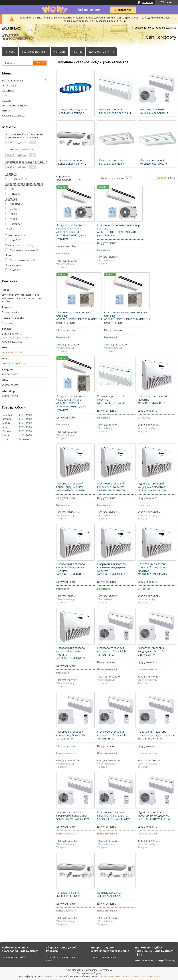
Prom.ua (107, 970)
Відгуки (6, 111)
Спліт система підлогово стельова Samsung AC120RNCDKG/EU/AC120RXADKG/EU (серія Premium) (127, 318)
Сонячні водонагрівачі (104, 957)
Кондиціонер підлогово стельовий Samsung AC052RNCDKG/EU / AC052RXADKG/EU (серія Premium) (71, 232)
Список (172, 178)
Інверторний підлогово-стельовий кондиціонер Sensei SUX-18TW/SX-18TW (157, 735)
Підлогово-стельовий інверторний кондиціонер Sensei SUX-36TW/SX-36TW (113, 816)
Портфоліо (8, 90)
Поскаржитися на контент (115, 976)
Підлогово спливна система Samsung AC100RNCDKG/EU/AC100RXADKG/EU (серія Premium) (79, 318)
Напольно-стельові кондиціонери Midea (152, 162)
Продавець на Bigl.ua (89, 973)
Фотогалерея (10, 86)
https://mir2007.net (12, 353)
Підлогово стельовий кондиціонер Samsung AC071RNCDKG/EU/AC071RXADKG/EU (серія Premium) (120, 230)
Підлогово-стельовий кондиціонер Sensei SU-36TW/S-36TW (71, 735)
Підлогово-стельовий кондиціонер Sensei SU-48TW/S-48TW (111, 735)
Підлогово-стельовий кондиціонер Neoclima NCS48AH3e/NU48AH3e (111, 487)
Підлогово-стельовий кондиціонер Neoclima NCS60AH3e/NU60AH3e (152, 487)
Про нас (77, 52)
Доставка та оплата (101, 52)
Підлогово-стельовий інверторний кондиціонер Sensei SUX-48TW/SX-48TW (154, 816)
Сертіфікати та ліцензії (15, 105)
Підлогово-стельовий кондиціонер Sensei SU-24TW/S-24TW (152, 651)
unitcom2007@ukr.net (14, 363)
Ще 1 (12, 229)
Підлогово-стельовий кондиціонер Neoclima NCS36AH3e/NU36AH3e (70, 487)
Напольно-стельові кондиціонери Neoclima (114, 111)
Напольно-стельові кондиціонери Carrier (71, 162)
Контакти (60, 52)
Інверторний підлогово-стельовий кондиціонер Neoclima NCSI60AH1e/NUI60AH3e (71, 653)
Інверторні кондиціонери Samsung (155, 960)
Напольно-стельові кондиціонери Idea (111, 162)
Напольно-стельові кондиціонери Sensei (152, 111)
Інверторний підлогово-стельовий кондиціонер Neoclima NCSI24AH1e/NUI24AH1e (71, 569)
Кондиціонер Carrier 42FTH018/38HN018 (68, 894)
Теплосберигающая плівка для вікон (64, 959)
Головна (10, 52)
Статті (5, 96)
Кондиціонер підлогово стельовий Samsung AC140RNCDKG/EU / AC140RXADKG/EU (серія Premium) (71, 403)
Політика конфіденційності (146, 976)
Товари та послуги (33, 52)
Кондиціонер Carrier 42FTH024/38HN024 (109, 894)
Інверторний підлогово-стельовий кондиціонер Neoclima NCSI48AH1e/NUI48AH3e (153, 569)
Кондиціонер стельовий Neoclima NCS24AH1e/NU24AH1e (153, 400)
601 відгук (147, 2)
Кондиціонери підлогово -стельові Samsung (73, 111)
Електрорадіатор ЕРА (14, 957)
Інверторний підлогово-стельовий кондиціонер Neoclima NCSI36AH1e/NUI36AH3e (112, 569)
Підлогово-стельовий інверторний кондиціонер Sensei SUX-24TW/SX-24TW (73, 816)
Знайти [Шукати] (40, 63)
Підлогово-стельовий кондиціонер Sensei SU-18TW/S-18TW (111, 651)
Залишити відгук (11, 28)
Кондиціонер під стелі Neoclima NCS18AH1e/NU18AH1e (111, 400)
